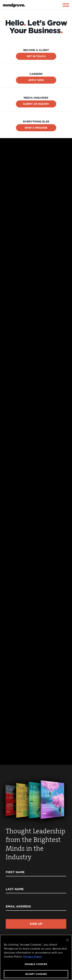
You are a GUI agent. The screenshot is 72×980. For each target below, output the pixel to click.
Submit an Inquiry (36, 104)
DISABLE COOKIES (36, 964)
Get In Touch (36, 56)
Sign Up (36, 924)
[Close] (67, 940)
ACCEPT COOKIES (36, 974)
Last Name (15, 889)
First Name (15, 872)
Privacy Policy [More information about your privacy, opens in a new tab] (33, 957)
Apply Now (36, 80)
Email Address (18, 906)
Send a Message (36, 128)
